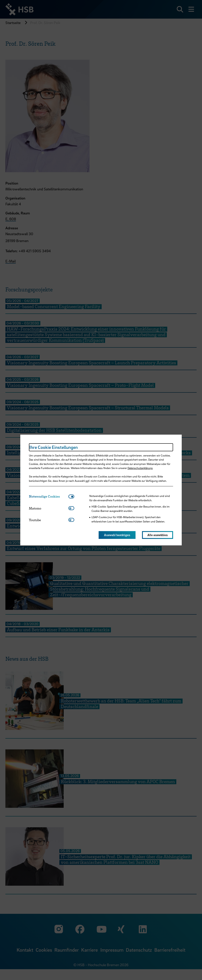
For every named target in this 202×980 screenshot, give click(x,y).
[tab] (49, 496)
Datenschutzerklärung (140, 468)
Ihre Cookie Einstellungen (54, 447)
